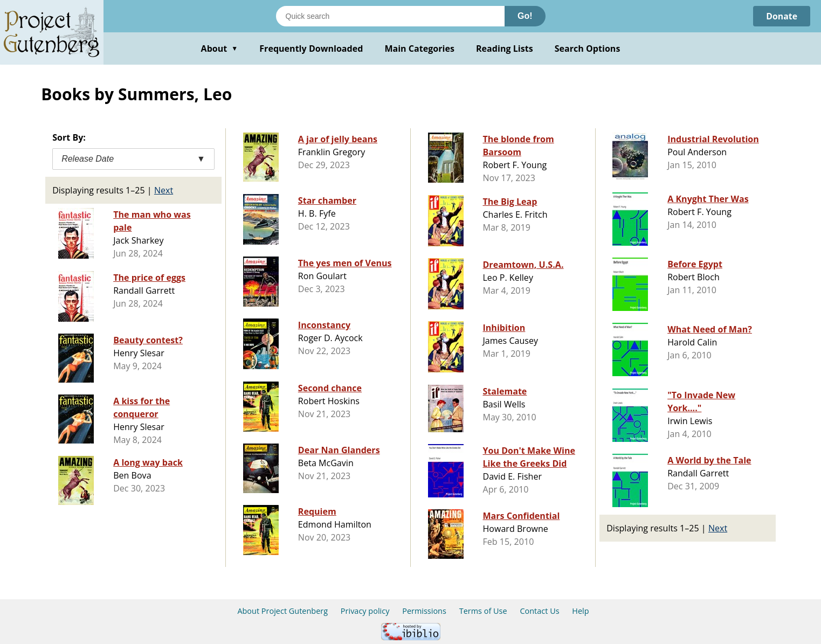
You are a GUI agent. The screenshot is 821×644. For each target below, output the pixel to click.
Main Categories (419, 49)
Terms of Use (483, 611)
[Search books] (390, 16)
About (220, 49)
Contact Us (539, 611)
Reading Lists (505, 49)
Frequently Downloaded (311, 49)
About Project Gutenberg (282, 611)
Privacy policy (365, 611)
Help (580, 611)
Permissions (424, 611)
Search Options (588, 49)
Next (164, 190)
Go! (525, 16)
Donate (781, 16)
